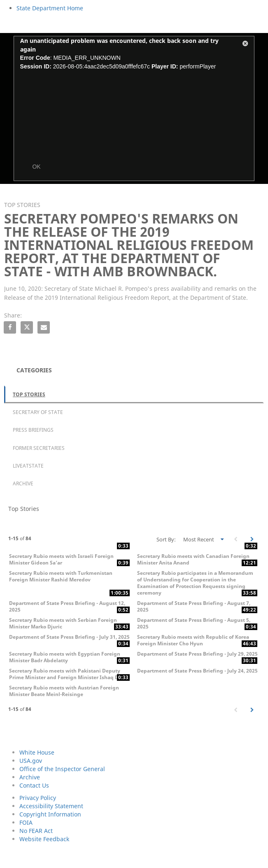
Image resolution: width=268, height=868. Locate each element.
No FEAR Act (36, 831)
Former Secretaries (39, 448)
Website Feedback (44, 839)
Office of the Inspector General (62, 769)
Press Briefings (33, 430)
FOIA (26, 822)
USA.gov (31, 761)
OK (36, 167)
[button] (245, 45)
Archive (23, 483)
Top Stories (29, 394)
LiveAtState (28, 466)
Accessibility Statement (51, 806)
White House (37, 752)
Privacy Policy (38, 798)
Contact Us (34, 785)
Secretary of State (38, 412)
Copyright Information (50, 814)
